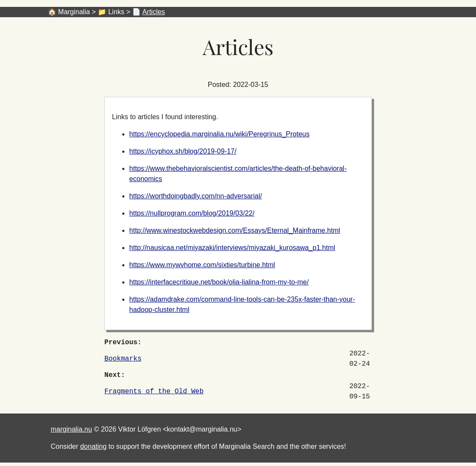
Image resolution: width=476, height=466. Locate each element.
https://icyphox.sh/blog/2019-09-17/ (183, 151)
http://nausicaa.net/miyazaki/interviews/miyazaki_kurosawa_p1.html (232, 248)
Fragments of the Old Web (154, 392)
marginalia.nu (71, 429)
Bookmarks (123, 359)
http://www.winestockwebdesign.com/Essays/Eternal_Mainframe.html (235, 230)
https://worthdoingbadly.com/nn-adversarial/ (195, 196)
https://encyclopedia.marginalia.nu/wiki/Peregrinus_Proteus (219, 134)
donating (93, 446)
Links (116, 12)
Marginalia (74, 12)
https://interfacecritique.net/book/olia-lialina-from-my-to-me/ (219, 282)
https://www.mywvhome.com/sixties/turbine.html (202, 265)
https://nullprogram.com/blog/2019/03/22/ (192, 213)
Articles (154, 12)
